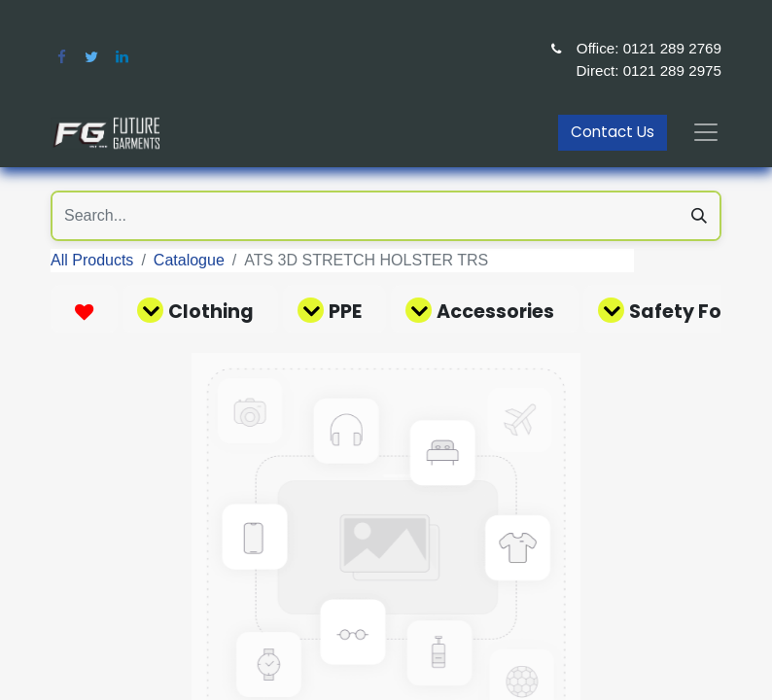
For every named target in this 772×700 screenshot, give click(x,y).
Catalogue (189, 260)
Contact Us (613, 132)
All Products (92, 260)
